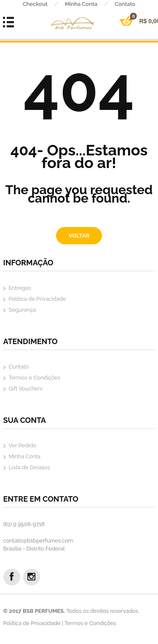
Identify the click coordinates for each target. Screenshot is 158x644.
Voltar (79, 236)
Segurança (23, 310)
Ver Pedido (23, 445)
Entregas (20, 288)
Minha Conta (90, 4)
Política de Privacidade (37, 299)
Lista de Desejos (29, 467)
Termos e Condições (35, 378)
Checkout (44, 4)
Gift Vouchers (26, 389)
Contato (19, 367)
